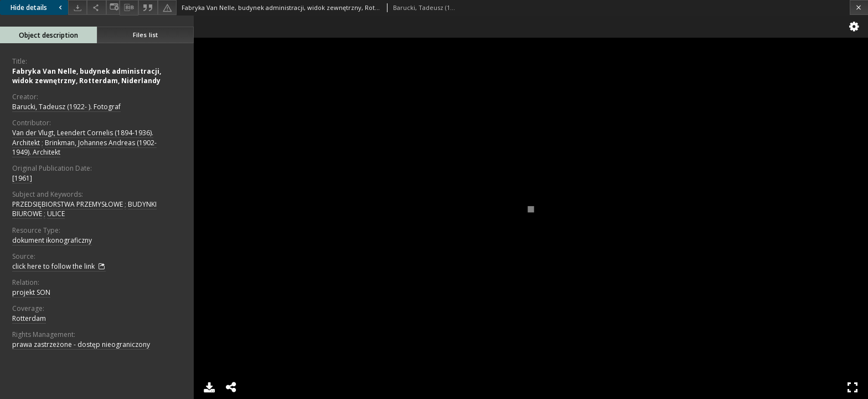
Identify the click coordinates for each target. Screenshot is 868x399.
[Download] (77, 7)
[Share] (96, 7)
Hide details (38, 7)
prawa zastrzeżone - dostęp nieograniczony (81, 344)
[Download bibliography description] (129, 8)
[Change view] (113, 7)
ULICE (56, 214)
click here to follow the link (59, 267)
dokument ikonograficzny (52, 240)
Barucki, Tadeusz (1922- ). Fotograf (66, 107)
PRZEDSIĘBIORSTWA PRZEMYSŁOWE (68, 204)
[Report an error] (167, 7)
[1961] (22, 178)
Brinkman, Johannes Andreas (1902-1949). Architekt (84, 147)
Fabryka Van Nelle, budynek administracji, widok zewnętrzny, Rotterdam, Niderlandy (87, 76)
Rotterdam (29, 318)
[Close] (859, 7)
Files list (145, 35)
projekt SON (31, 292)
